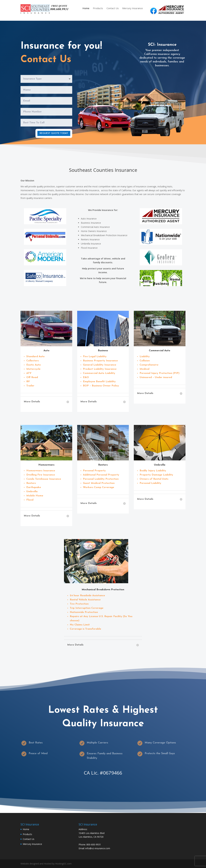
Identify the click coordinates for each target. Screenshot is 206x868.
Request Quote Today (54, 133)
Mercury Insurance (133, 8)
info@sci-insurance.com (98, 848)
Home (86, 8)
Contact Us (113, 8)
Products (98, 8)
